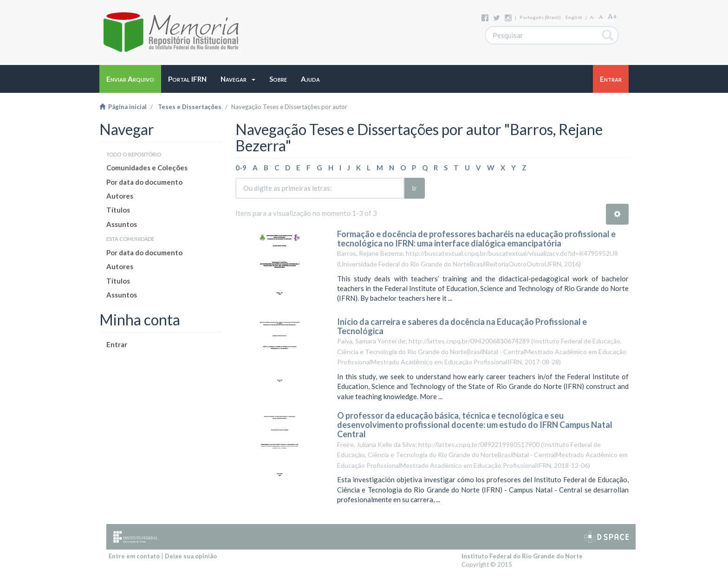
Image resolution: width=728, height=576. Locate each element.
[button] (238, 79)
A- (592, 17)
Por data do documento (144, 182)
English (574, 17)
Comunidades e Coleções (147, 168)
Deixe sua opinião (191, 556)
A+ (612, 16)
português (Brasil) (540, 17)
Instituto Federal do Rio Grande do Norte (522, 556)
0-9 (241, 168)
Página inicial (123, 107)
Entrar (117, 344)
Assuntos (122, 224)
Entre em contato (134, 556)
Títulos (118, 210)
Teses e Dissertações (190, 107)
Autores (120, 196)
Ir (414, 188)
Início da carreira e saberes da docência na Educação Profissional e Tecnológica (462, 326)
